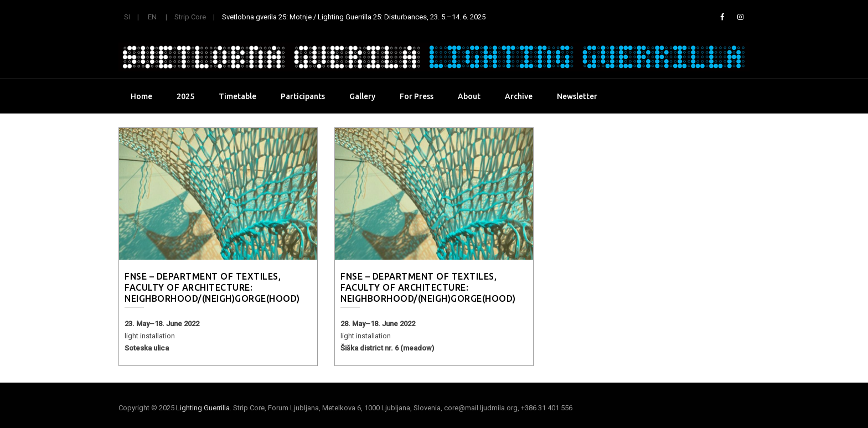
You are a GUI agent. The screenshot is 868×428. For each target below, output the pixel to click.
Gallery (362, 96)
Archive (519, 96)
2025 (185, 96)
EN (152, 17)
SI (127, 17)
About (469, 96)
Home (141, 96)
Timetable (237, 96)
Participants (303, 96)
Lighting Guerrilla (203, 408)
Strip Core (190, 17)
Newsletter (577, 96)
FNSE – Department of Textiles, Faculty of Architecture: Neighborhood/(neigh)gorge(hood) (212, 287)
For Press (417, 96)
